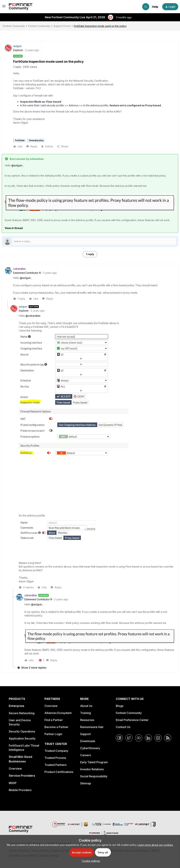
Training (86, 713)
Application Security (22, 738)
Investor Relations (92, 769)
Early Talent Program (94, 762)
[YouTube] (139, 738)
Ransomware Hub (92, 727)
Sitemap (86, 783)
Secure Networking (22, 713)
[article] (90, 284)
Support (85, 734)
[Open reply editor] (90, 241)
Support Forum (62, 26)
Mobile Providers (20, 790)
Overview (15, 769)
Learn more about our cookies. (155, 845)
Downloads (88, 741)
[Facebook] (119, 738)
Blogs (120, 706)
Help (155, 7)
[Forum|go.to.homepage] (21, 7)
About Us (86, 706)
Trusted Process (55, 758)
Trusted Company (56, 751)
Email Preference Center (132, 720)
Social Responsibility (94, 776)
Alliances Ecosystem (58, 713)
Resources (87, 720)
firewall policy (36, 140)
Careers (86, 755)
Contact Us (123, 727)
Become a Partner (56, 727)
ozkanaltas (19, 269)
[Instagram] (158, 738)
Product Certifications (59, 772)
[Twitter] (129, 738)
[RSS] (168, 738)
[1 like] (41, 660)
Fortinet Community (14, 26)
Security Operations (22, 731)
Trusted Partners (55, 765)
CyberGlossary (90, 748)
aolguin (17, 46)
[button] (4, 7)
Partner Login (53, 734)
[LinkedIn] (148, 738)
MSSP (13, 783)
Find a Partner (54, 720)
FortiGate (20, 140)
